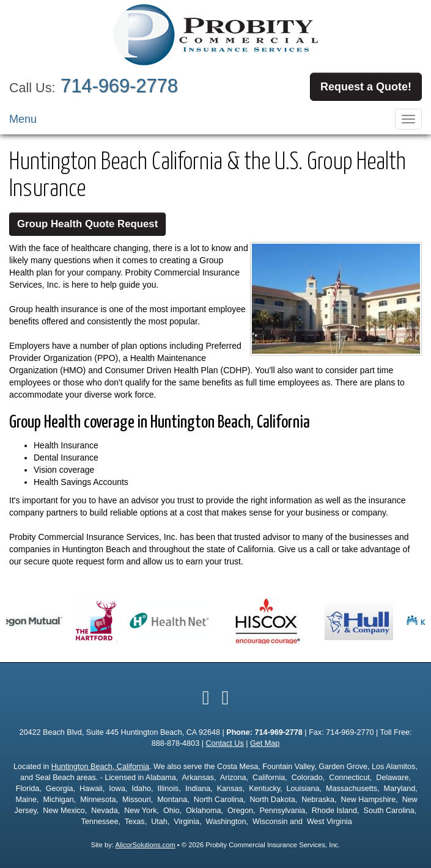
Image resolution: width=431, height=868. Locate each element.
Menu (23, 119)
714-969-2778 (119, 86)
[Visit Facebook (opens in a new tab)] (206, 698)
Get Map (265, 743)
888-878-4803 (175, 743)
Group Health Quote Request (87, 224)
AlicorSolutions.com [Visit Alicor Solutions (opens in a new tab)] (145, 845)
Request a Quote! (366, 87)
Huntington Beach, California (100, 767)
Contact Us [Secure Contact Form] (224, 743)
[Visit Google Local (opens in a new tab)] (226, 698)
